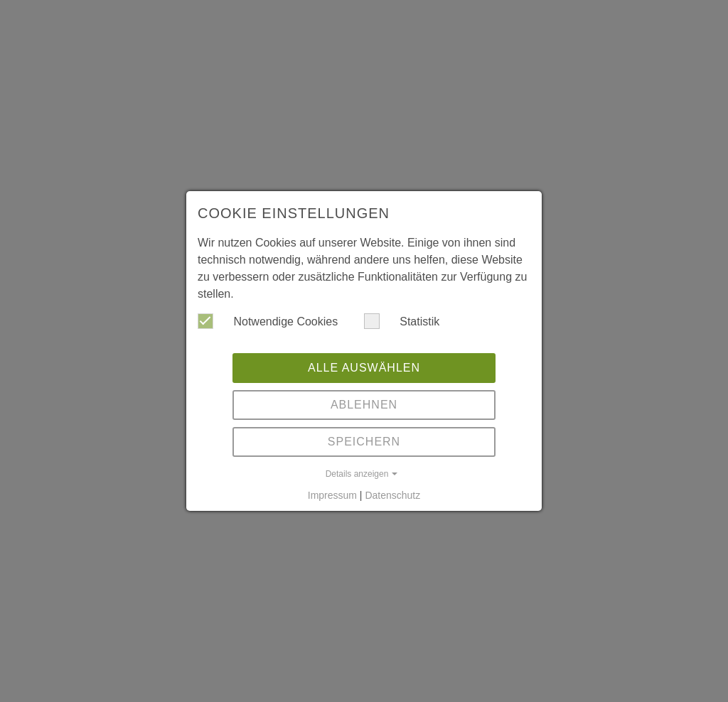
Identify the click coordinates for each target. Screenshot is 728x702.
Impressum (332, 495)
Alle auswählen (364, 368)
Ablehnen (364, 405)
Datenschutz (392, 495)
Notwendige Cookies (268, 321)
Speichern (364, 442)
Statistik (402, 321)
